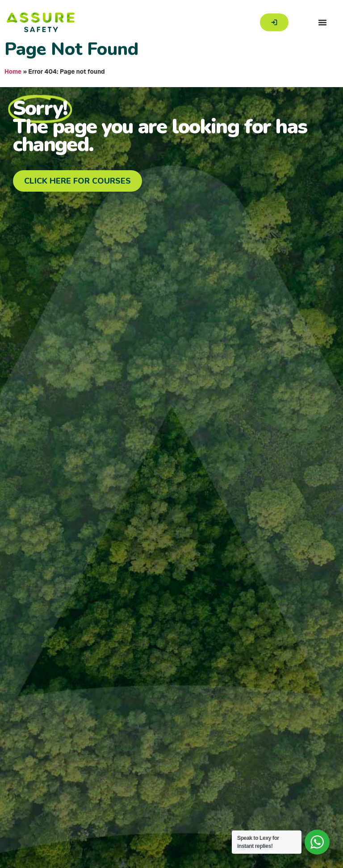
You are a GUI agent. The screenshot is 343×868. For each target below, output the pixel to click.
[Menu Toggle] (322, 22)
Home (13, 71)
